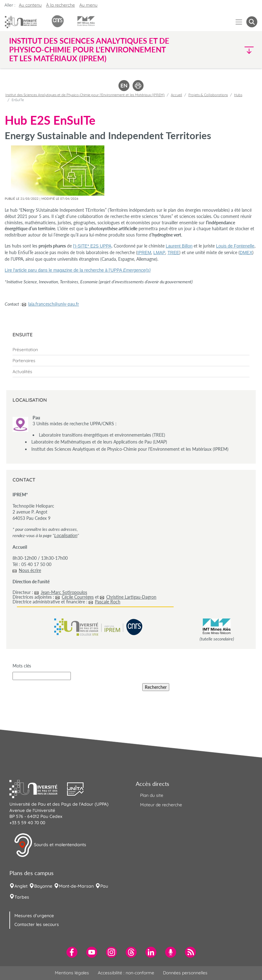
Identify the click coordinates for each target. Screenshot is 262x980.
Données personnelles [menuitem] (185, 973)
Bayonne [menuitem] (43, 886)
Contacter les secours (37, 924)
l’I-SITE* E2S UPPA (92, 246)
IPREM (144, 253)
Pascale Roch (108, 602)
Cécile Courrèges (78, 597)
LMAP (159, 253)
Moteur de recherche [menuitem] (161, 805)
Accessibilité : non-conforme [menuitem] (126, 973)
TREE (173, 253)
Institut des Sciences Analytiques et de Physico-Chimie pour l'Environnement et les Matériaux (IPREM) (85, 95)
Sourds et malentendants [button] (50, 845)
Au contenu (30, 5)
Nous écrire (30, 570)
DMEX (246, 253)
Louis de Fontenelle (235, 246)
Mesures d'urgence (34, 916)
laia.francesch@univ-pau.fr (54, 304)
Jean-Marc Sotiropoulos (64, 592)
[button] (227, 50)
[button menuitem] (252, 22)
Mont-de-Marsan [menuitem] (76, 886)
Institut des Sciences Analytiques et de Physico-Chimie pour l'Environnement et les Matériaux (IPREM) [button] (89, 50)
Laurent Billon (179, 246)
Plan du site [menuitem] (152, 795)
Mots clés (22, 666)
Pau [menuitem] (104, 886)
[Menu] (239, 22)
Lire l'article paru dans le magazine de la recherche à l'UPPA (78, 270)
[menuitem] (131, 350)
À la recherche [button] (60, 5)
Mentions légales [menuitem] (72, 973)
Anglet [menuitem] (21, 886)
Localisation (66, 536)
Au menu (88, 5)
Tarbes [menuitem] (22, 897)
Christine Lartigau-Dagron (131, 597)
